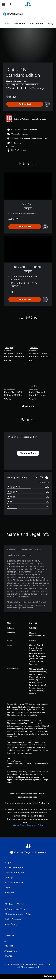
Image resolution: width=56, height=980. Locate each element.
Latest (7, 23)
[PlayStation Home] (28, 4)
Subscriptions (36, 23)
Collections (20, 23)
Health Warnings (14, 761)
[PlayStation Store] (14, 14)
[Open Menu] (3, 5)
